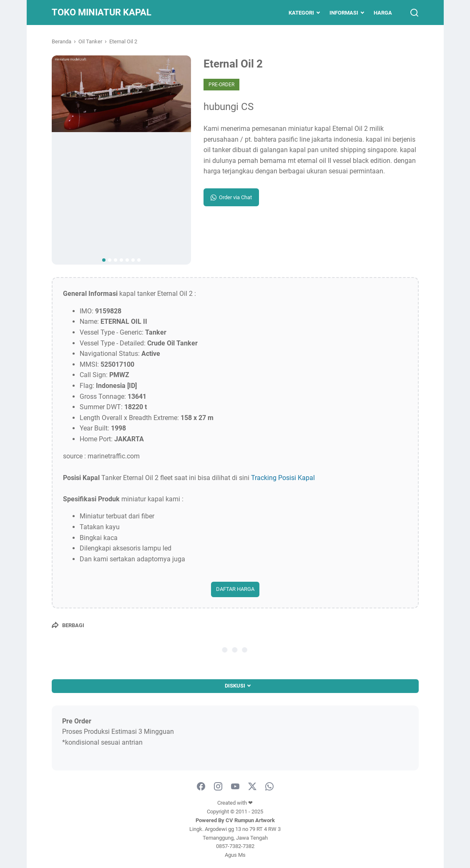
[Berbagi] (68, 625)
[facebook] (201, 787)
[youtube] (235, 787)
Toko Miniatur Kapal (102, 12)
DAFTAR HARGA (235, 589)
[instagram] (218, 787)
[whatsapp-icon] (269, 787)
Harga (383, 13)
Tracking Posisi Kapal (283, 478)
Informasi (344, 13)
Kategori (301, 13)
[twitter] (252, 787)
